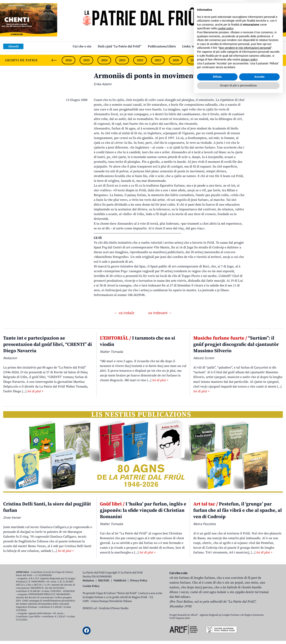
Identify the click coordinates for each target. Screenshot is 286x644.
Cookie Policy (91, 586)
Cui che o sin (82, 46)
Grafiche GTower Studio (114, 608)
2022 (140, 60)
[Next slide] (280, 60)
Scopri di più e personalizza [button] (238, 633)
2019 (194, 60)
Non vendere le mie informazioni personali (245, 596)
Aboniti (13, 46)
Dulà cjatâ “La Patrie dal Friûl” (120, 46)
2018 (212, 60)
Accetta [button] (259, 625)
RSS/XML (104, 581)
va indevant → (160, 313)
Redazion (88, 581)
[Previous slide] (54, 60)
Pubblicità (120, 581)
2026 (69, 60)
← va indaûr (125, 313)
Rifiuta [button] (217, 625)
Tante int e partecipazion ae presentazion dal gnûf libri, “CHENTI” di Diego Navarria (48, 344)
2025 (86, 60)
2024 (104, 60)
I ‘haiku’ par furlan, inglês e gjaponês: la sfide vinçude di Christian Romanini (143, 510)
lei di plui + (35, 391)
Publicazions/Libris (162, 46)
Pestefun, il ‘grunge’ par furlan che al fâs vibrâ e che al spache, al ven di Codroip (238, 510)
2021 (158, 60)
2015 (265, 60)
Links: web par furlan (198, 46)
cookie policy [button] (226, 576)
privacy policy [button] (249, 607)
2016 (247, 60)
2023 (122, 60)
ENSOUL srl (90, 608)
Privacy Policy (139, 581)
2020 (176, 60)
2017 (229, 60)
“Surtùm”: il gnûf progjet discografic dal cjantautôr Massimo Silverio (236, 344)
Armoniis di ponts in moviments (146, 76)
